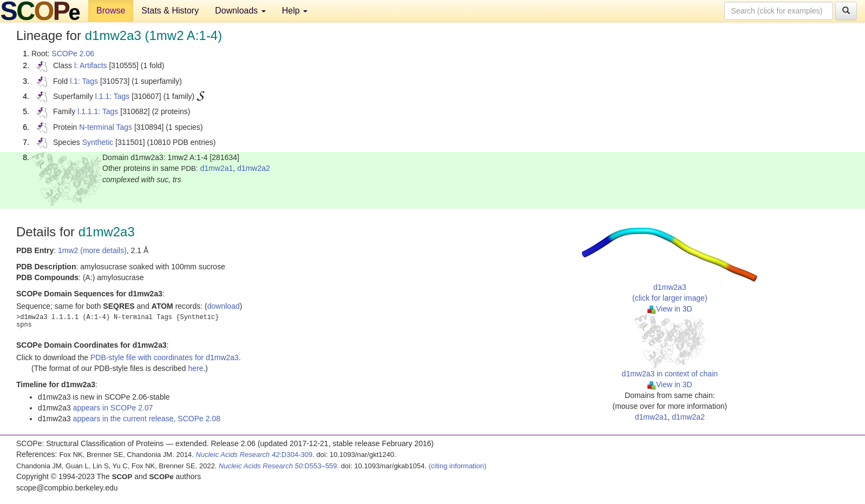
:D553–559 (278, 466)
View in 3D (670, 309)
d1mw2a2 (254, 168)
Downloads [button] (240, 11)
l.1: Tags (84, 81)
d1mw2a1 (217, 168)
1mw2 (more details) (92, 250)
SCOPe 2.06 (73, 54)
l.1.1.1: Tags (98, 111)
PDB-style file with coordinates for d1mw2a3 (165, 357)
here (195, 368)
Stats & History (170, 11)
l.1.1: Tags (113, 96)
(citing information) (458, 466)
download (224, 306)
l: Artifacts (91, 65)
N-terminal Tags (106, 127)
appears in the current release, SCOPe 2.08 (147, 419)
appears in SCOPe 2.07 (113, 408)
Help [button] (295, 11)
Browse (111, 11)
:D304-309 (254, 455)
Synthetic (98, 142)
